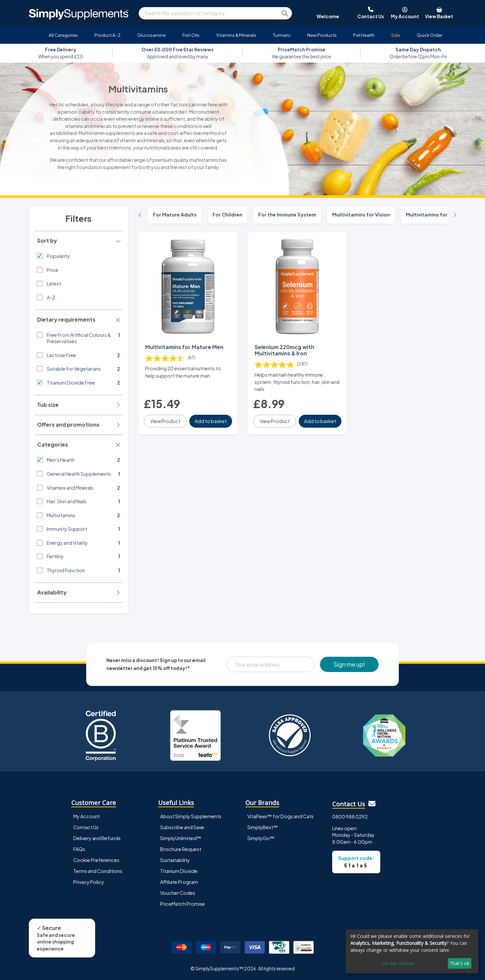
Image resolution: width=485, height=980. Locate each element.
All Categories (63, 35)
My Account (87, 816)
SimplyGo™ (261, 838)
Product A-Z (108, 35)
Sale (396, 35)
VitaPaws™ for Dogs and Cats (280, 816)
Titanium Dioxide (179, 871)
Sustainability (175, 860)
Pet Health (364, 35)
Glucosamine (152, 35)
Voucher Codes (178, 893)
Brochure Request (181, 849)
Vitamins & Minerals (236, 35)
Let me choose (398, 963)
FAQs (79, 849)
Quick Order (429, 35)
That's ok (459, 963)
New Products (322, 35)
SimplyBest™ (263, 827)
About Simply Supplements (191, 816)
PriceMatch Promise (182, 904)
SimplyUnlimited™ (181, 838)
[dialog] (412, 951)
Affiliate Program (179, 882)
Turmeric (282, 35)
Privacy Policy (89, 882)
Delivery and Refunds (97, 838)
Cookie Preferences (96, 860)
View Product (165, 421)
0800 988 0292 (350, 817)
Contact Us (86, 827)
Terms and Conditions (98, 871)
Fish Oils (191, 35)
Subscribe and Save (182, 827)
